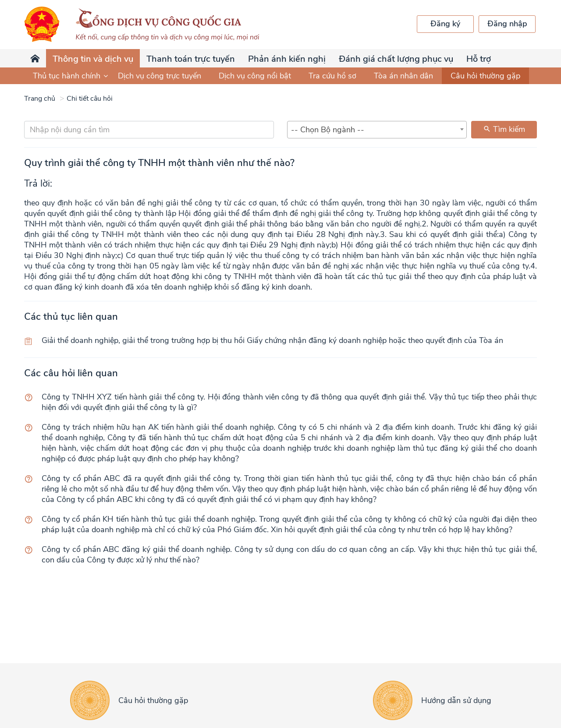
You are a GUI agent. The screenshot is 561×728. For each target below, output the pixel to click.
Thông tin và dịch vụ (93, 59)
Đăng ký (445, 24)
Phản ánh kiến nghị (287, 59)
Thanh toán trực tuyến (191, 59)
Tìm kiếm (504, 129)
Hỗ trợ (479, 59)
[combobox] (377, 130)
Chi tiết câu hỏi (90, 99)
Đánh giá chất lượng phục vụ (396, 59)
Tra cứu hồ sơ (332, 76)
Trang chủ (40, 99)
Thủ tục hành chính (71, 76)
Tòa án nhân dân (403, 76)
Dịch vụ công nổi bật (255, 76)
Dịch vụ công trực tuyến (160, 76)
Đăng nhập (507, 24)
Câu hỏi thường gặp (485, 76)
